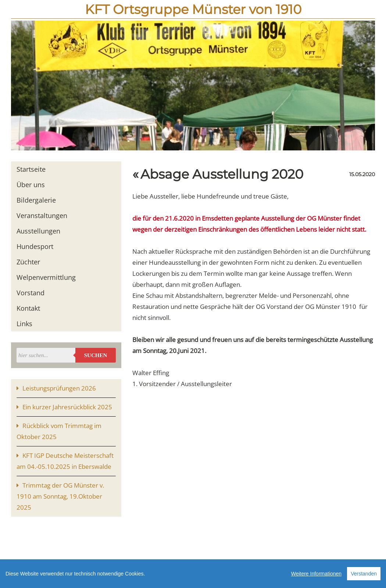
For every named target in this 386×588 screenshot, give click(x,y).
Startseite (31, 169)
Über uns (31, 185)
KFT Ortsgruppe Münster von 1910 (193, 9)
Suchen (96, 355)
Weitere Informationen (316, 575)
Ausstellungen (38, 231)
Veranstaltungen (42, 215)
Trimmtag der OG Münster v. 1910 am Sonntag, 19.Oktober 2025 (60, 496)
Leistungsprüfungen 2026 (59, 388)
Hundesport (35, 246)
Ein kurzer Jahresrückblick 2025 (67, 407)
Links (24, 324)
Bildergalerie (36, 200)
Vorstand (31, 293)
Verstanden (364, 575)
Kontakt (28, 308)
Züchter (28, 262)
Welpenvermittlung (46, 277)
